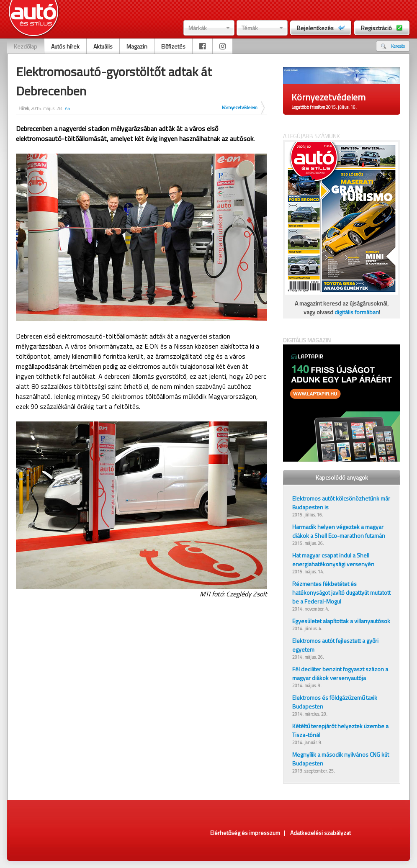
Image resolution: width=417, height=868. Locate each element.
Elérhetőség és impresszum (245, 833)
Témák (250, 28)
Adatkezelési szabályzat (320, 833)
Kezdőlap (26, 46)
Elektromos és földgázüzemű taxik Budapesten (335, 702)
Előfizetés (173, 46)
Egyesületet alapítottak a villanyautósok (341, 621)
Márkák (198, 28)
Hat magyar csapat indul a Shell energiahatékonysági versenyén (333, 560)
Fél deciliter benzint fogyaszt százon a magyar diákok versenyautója (340, 673)
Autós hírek (65, 46)
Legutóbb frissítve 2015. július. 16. (324, 107)
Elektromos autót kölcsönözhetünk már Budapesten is (341, 503)
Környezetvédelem (240, 108)
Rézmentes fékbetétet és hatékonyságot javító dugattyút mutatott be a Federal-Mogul (341, 592)
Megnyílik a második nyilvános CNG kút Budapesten (341, 759)
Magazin (137, 46)
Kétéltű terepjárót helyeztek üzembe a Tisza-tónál (340, 730)
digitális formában (357, 312)
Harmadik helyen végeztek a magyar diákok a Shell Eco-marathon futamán (339, 531)
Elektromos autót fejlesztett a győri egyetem (335, 645)
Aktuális (103, 46)
